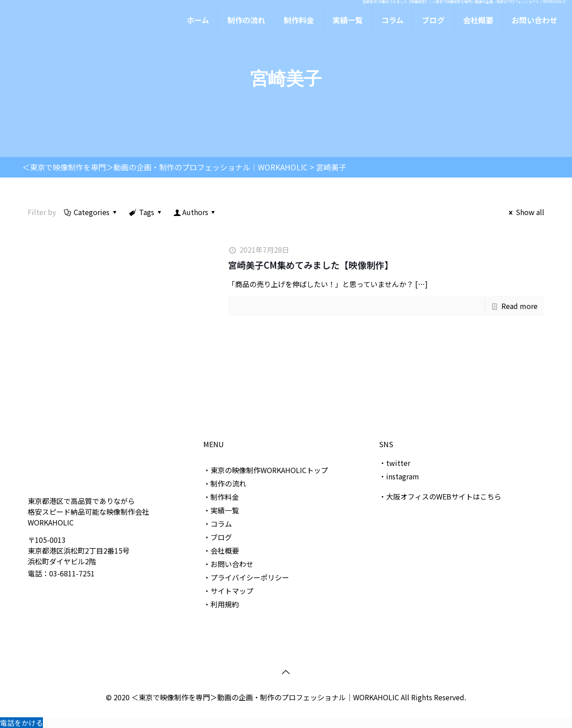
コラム (221, 524)
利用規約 (225, 604)
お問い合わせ (232, 564)
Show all (525, 212)
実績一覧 (225, 510)
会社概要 (225, 550)
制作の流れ (228, 483)
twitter (398, 463)
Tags (146, 212)
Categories (91, 212)
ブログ (221, 537)
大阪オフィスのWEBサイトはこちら (444, 496)
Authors (195, 212)
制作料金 (225, 497)
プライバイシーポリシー (250, 577)
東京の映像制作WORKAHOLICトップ (269, 470)
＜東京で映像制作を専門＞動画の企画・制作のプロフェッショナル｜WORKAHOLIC (266, 697)
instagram (403, 476)
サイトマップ (232, 591)
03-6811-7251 (72, 573)
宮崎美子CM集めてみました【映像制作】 (311, 265)
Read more (519, 306)
